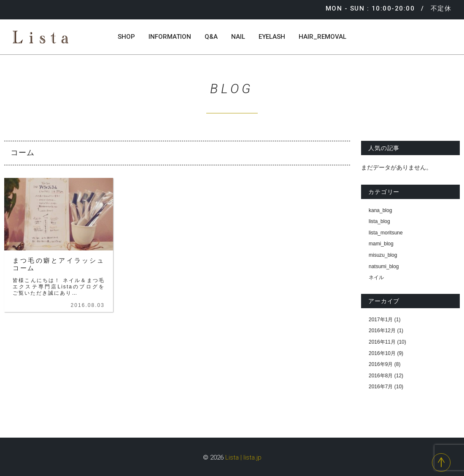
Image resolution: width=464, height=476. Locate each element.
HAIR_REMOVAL (322, 37)
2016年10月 (382, 353)
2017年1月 (381, 320)
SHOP (126, 37)
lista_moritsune (386, 233)
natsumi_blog (384, 266)
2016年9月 (381, 364)
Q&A (211, 37)
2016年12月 (382, 331)
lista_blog (379, 221)
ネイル (376, 277)
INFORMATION (170, 37)
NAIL (238, 37)
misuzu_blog (383, 255)
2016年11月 (382, 342)
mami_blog (381, 244)
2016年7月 (381, 387)
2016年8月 (381, 376)
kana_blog (380, 210)
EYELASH (272, 37)
